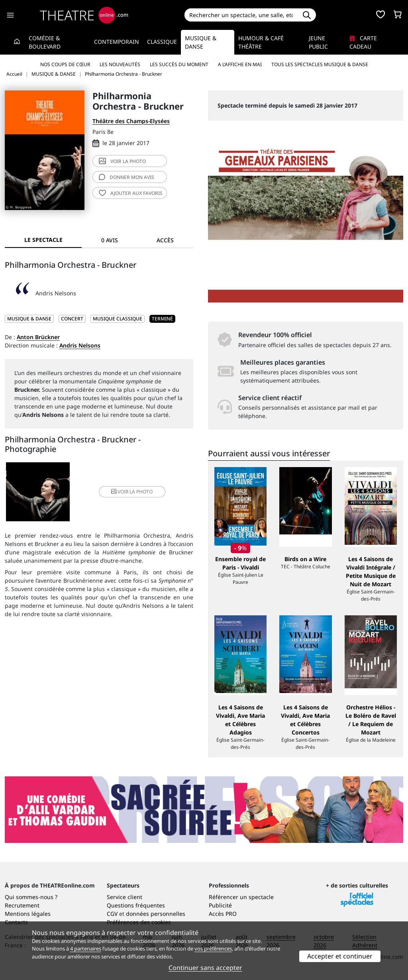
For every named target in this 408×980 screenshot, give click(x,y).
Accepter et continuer (340, 956)
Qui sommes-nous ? (31, 897)
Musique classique (118, 319)
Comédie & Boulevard (45, 42)
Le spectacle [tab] (43, 240)
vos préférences (213, 949)
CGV (112, 914)
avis (127, 177)
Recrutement (22, 905)
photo (122, 161)
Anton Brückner (38, 337)
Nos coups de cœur (65, 64)
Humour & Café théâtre (261, 42)
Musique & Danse (201, 42)
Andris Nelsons (80, 345)
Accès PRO (223, 914)
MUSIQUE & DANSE (29, 319)
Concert (72, 319)
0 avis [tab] (110, 240)
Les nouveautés (120, 64)
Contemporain (117, 42)
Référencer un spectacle (241, 897)
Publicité (220, 905)
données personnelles (156, 914)
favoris (131, 193)
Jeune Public (318, 42)
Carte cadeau (363, 42)
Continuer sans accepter (205, 968)
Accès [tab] (165, 240)
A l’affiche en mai (240, 64)
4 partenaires (86, 949)
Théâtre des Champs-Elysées (131, 121)
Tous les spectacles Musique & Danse (320, 64)
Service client (125, 897)
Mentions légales (28, 914)
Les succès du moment (179, 64)
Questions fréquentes (136, 905)
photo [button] (130, 492)
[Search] (241, 15)
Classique (162, 42)
